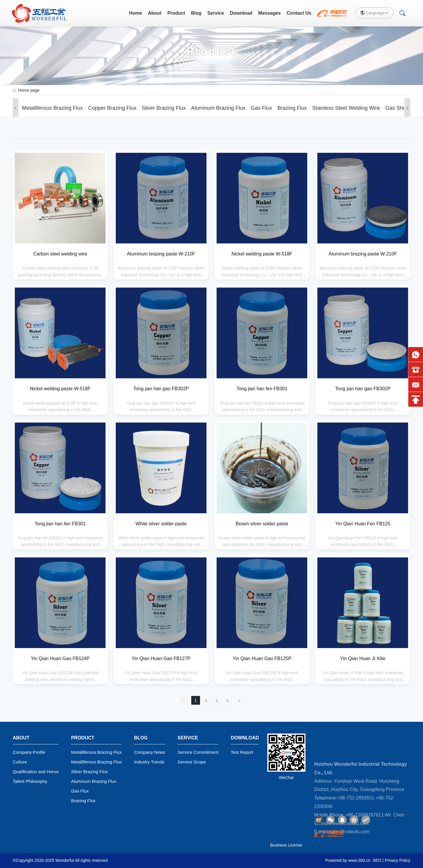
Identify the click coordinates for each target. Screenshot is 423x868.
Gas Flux (261, 113)
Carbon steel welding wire (60, 254)
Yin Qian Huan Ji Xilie (363, 658)
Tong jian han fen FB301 (262, 389)
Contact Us (299, 13)
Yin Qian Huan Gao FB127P (161, 658)
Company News (150, 752)
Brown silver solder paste (262, 524)
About (155, 13)
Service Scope (192, 762)
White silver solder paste (161, 524)
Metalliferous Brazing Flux (52, 113)
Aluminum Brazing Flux (218, 113)
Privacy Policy (398, 860)
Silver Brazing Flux (164, 113)
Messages (270, 13)
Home (135, 13)
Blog (196, 13)
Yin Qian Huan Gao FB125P (262, 658)
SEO (377, 860)
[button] (16, 113)
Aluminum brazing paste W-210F (161, 254)
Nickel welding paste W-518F (262, 254)
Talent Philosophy (30, 781)
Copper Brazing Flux (112, 113)
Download (241, 13)
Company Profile (29, 752)
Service (216, 13)
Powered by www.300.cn (348, 860)
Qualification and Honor (36, 772)
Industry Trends (149, 762)
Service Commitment (198, 752)
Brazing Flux (292, 113)
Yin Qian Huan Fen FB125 (363, 524)
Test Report (242, 752)
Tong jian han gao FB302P (161, 389)
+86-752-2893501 (356, 841)
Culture (20, 762)
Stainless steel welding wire (346, 113)
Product (176, 13)
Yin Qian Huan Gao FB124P (60, 658)
